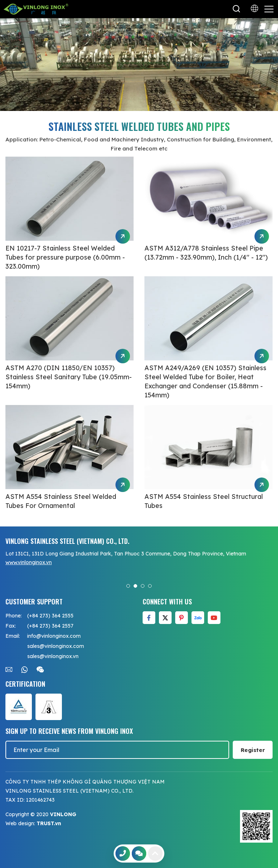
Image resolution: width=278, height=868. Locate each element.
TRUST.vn (49, 823)
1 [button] (128, 586)
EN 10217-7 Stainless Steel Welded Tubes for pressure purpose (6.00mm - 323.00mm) (65, 257)
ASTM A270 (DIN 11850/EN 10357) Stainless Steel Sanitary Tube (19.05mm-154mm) (69, 377)
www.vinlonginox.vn (29, 562)
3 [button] (143, 586)
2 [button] (135, 586)
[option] (139, 65)
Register (253, 750)
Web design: (20, 823)
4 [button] (150, 586)
